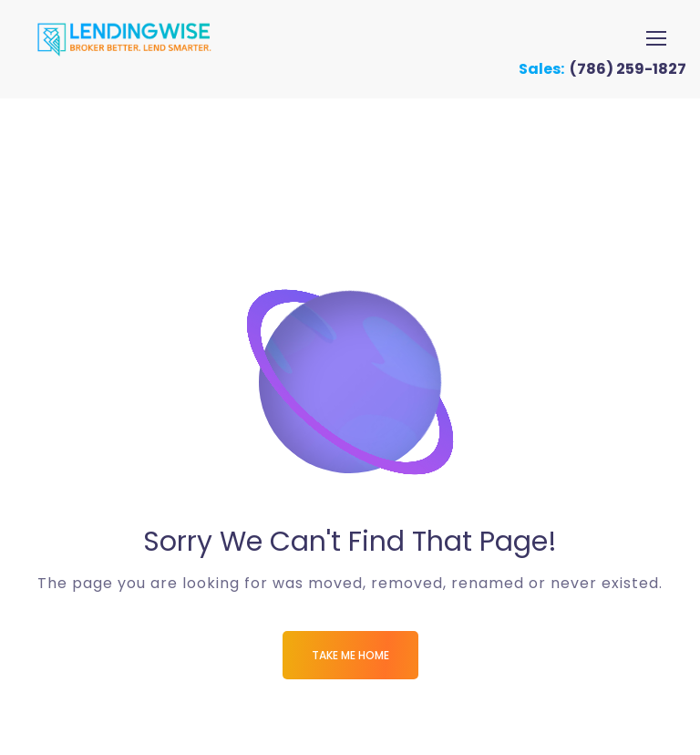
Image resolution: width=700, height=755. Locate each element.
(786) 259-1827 (628, 69)
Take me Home (350, 655)
